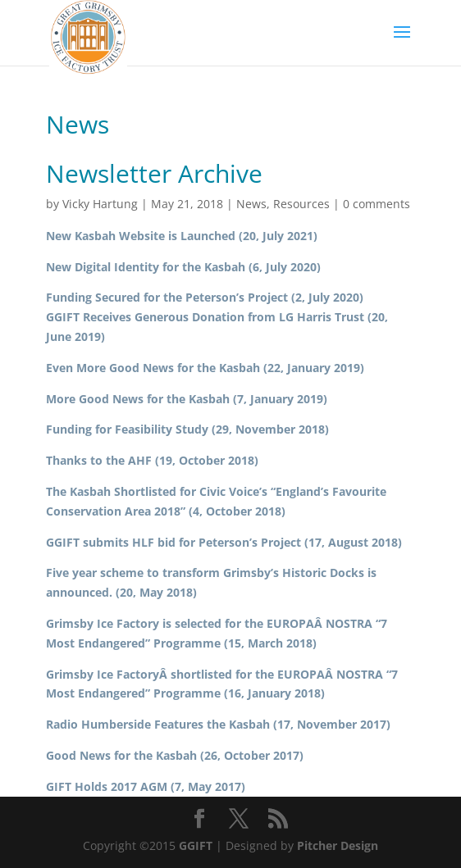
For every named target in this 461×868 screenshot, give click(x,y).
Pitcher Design (338, 845)
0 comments (377, 204)
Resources (301, 204)
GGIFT (196, 845)
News (251, 204)
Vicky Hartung (100, 204)
